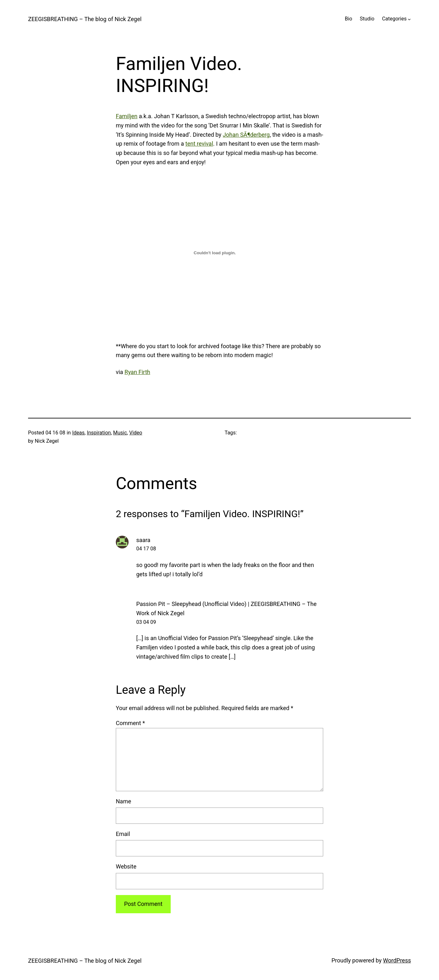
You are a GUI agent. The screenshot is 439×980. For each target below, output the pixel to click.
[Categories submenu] (409, 19)
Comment (130, 723)
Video (136, 433)
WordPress (397, 960)
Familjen (127, 116)
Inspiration (99, 433)
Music (120, 433)
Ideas (78, 433)
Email (123, 834)
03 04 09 (146, 622)
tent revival (199, 144)
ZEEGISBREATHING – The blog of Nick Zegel (85, 19)
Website (126, 866)
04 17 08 (146, 549)
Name (123, 801)
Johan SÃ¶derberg (246, 135)
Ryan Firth (137, 372)
